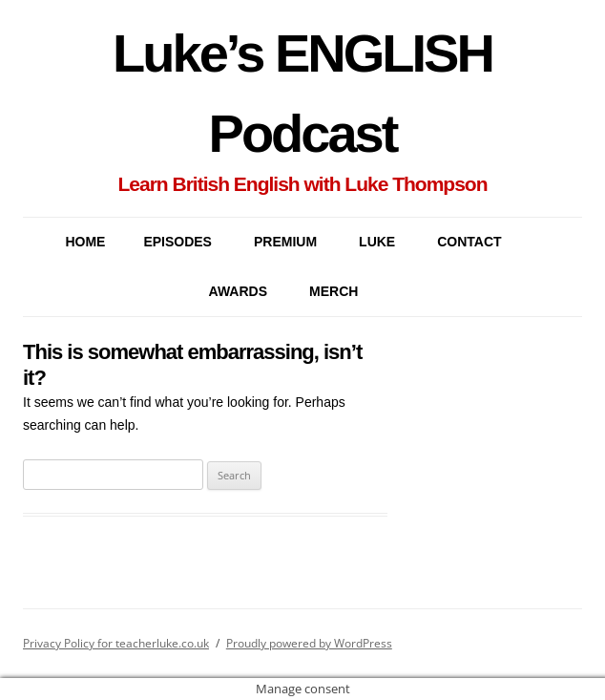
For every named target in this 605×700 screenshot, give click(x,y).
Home (85, 242)
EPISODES (177, 242)
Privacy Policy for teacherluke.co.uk (116, 643)
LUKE (377, 242)
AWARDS (238, 291)
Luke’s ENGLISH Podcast (302, 93)
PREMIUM (285, 242)
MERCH (334, 291)
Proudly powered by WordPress (309, 643)
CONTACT (469, 242)
